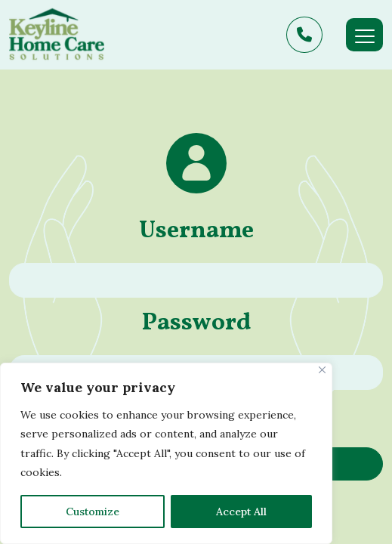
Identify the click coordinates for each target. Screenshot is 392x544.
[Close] (322, 370)
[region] (166, 453)
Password (196, 323)
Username (196, 231)
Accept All (241, 512)
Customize (93, 512)
